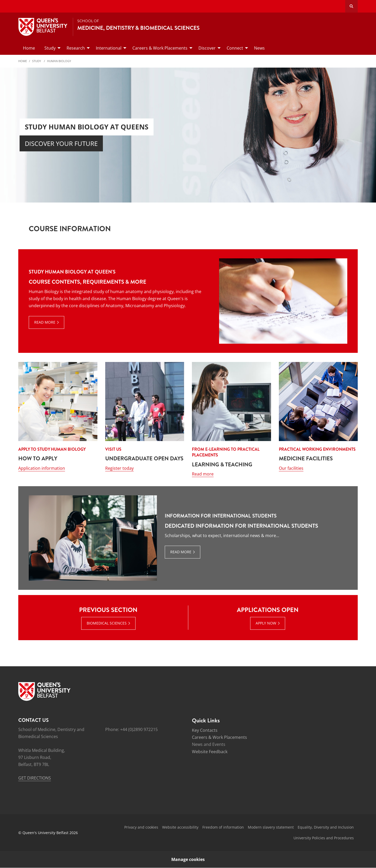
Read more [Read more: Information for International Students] (181, 552)
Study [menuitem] (50, 48)
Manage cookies (188, 860)
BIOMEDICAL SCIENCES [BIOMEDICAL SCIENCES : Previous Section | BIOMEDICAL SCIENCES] (107, 623)
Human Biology (59, 61)
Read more (203, 474)
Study (37, 61)
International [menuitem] (109, 48)
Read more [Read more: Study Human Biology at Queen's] (45, 322)
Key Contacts (205, 730)
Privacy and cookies (141, 827)
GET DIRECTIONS (35, 778)
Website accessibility (180, 827)
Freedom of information (223, 827)
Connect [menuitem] (235, 48)
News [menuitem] (259, 48)
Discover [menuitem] (207, 48)
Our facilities (291, 468)
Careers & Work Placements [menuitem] (160, 48)
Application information (42, 468)
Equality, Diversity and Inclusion (326, 827)
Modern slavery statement (271, 827)
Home (23, 61)
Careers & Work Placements (219, 738)
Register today (119, 468)
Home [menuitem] (29, 48)
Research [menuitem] (76, 48)
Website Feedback (210, 752)
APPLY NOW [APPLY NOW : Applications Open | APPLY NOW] (266, 623)
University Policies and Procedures (324, 838)
